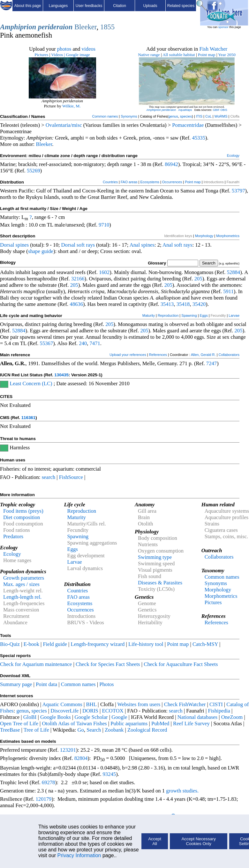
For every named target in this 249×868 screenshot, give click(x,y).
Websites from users (139, 704)
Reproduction (168, 315)
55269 (34, 171)
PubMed (160, 723)
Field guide (55, 644)
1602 (104, 272)
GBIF (216, 110)
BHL (91, 704)
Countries (110, 182)
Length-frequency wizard (98, 644)
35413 (167, 304)
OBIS (224, 110)
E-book (31, 644)
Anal (135, 245)
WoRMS (221, 116)
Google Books (56, 717)
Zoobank (114, 730)
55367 (47, 343)
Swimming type (155, 557)
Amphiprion (18, 27)
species (186, 116)
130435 (61, 375)
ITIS (199, 116)
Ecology (233, 156)
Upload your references (128, 355)
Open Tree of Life (19, 723)
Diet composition (22, 517)
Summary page (16, 684)
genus (173, 116)
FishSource (71, 477)
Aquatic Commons (62, 704)
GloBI (30, 717)
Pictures (41, 55)
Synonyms (129, 116)
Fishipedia (219, 711)
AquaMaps (185, 110)
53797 (238, 191)
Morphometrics (228, 236)
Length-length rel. (22, 597)
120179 (43, 799)
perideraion (55, 27)
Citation (120, 6)
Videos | (58, 55)
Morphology (204, 236)
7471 (95, 343)
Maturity (149, 315)
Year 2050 (227, 55)
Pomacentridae (188, 125)
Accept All (155, 841)
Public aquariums (129, 723)
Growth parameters (24, 578)
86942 (171, 164)
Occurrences (172, 182)
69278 (49, 782)
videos (89, 49)
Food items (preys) (23, 511)
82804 (81, 758)
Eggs (204, 315)
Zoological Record (147, 730)
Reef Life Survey (191, 723)
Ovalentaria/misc (64, 125)
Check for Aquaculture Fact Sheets (181, 664)
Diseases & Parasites (160, 583)
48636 (76, 304)
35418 (183, 304)
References (158, 355)
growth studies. (182, 791)
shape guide (41, 251)
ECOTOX (113, 711)
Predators (13, 536)
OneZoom (232, 717)
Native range (149, 55)
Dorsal (7, 245)
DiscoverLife (64, 711)
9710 (104, 225)
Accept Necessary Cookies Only (198, 841)
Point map (207, 55)
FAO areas (129, 182)
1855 (107, 27)
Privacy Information (79, 855)
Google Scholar (91, 717)
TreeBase (10, 730)
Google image (78, 55)
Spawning (189, 315)
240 (83, 343)
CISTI (216, 704)
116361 (28, 418)
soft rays (86, 245)
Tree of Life (36, 730)
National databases (197, 717)
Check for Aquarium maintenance (36, 664)
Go (80, 730)
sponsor (223, 27)
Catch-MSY (205, 644)
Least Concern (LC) (31, 383)
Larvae (234, 315)
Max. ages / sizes (21, 584)
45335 (199, 138)
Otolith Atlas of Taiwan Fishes (74, 723)
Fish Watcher (213, 49)
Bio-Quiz (10, 644)
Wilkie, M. (72, 106)
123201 (68, 750)
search (49, 477)
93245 (109, 774)
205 (198, 279)
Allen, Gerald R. (203, 355)
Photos (106, 684)
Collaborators (229, 355)
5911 (228, 291)
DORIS (90, 711)
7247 (211, 363)
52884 (234, 272)
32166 (78, 279)
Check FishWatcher (185, 704)
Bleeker (86, 27)
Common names (105, 116)
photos (64, 49)
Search (94, 730)
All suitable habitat (179, 55)
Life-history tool (146, 644)
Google (119, 717)
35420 (199, 304)
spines (22, 245)
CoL (208, 116)
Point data (46, 684)
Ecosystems (150, 182)
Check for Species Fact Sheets (108, 664)
